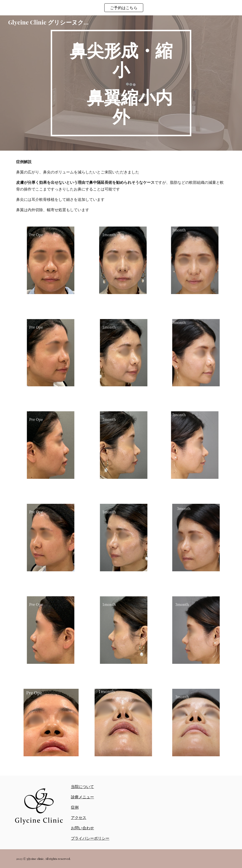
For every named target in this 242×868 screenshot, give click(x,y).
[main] (121, 83)
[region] (121, 8)
